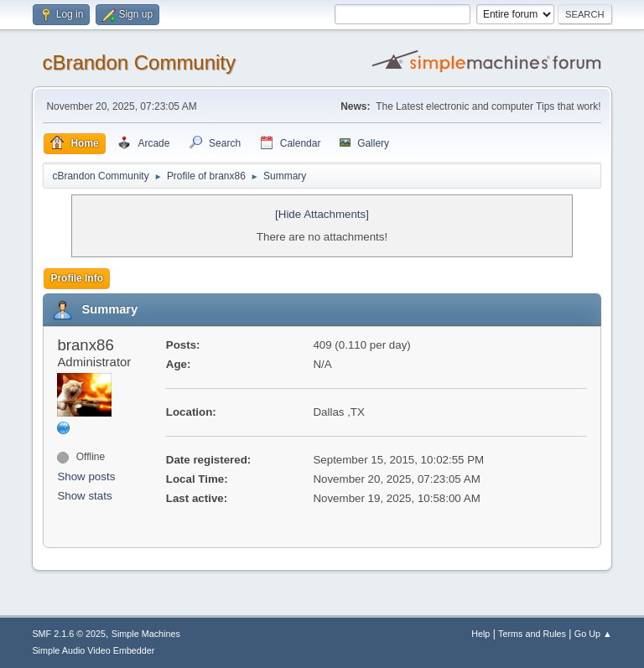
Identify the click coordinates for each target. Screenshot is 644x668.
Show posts (86, 476)
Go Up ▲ (593, 634)
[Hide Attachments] (322, 214)
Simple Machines (146, 634)
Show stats (84, 496)
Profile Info (77, 278)
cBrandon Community (139, 62)
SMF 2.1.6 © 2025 (69, 634)
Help (480, 634)
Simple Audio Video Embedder (93, 650)
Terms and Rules (532, 634)
